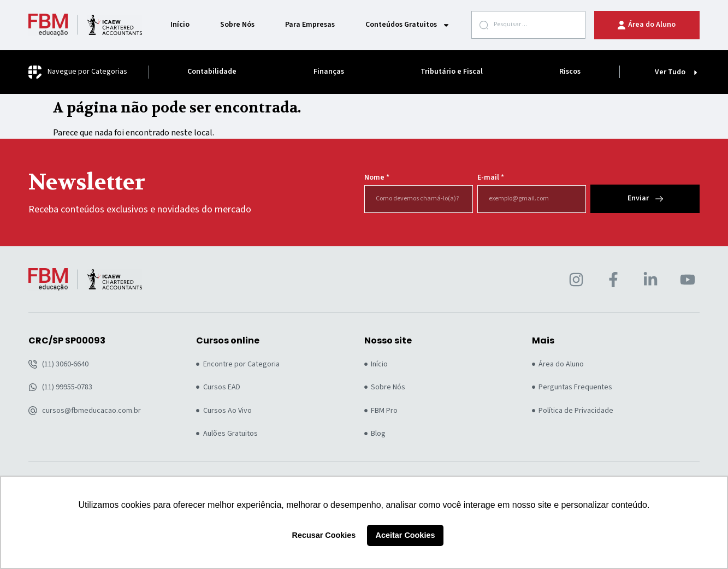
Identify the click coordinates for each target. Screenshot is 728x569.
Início (180, 25)
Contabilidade (212, 72)
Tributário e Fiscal (452, 72)
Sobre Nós (237, 25)
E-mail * (491, 178)
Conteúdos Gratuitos (408, 25)
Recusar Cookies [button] (324, 535)
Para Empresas (310, 25)
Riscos (570, 72)
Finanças (329, 72)
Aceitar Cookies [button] (406, 535)
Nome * (377, 178)
